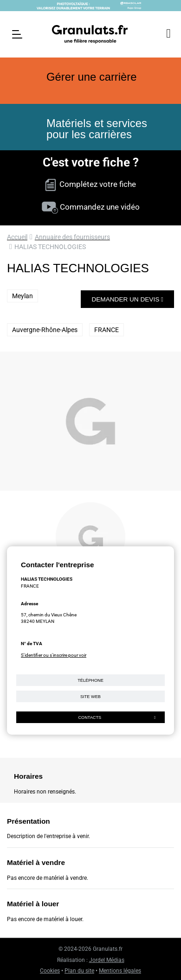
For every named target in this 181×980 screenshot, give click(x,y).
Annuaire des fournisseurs (72, 237)
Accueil (17, 237)
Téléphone (90, 680)
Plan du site (79, 971)
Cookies (50, 971)
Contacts (117, 717)
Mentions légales (120, 971)
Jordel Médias (107, 960)
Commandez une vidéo (91, 207)
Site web (90, 697)
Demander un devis (127, 299)
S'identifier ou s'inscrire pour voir (54, 655)
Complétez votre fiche (90, 184)
